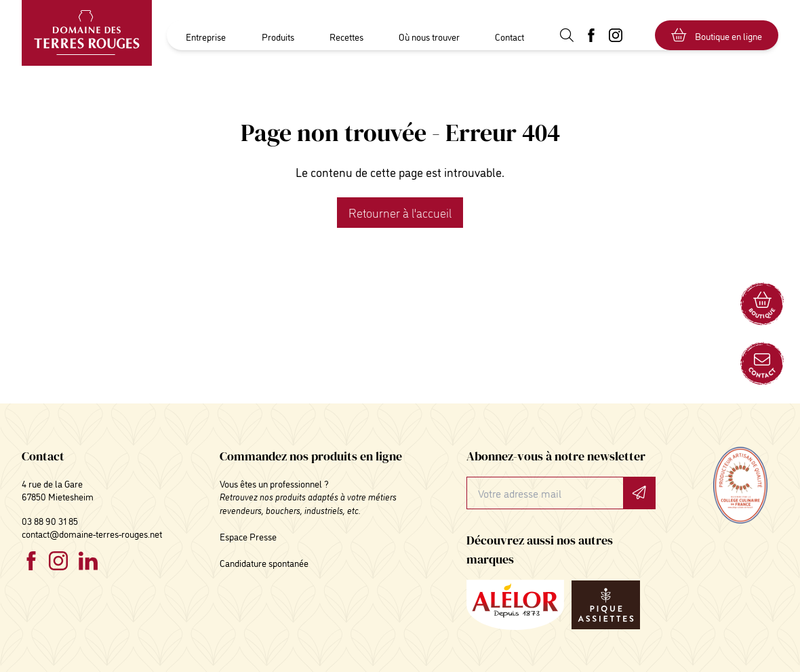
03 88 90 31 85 (50, 520)
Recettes (346, 36)
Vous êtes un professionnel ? (274, 483)
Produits (278, 36)
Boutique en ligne (717, 35)
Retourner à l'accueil (400, 212)
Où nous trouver (429, 36)
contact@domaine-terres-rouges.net (92, 533)
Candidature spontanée (264, 562)
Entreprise (206, 36)
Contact (509, 36)
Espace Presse (248, 536)
